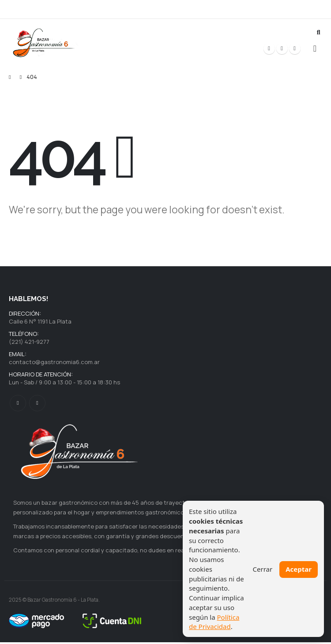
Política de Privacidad (214, 622)
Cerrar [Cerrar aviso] (263, 569)
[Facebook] (269, 48)
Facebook (18, 405)
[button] (318, 32)
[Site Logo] (44, 43)
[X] (282, 48)
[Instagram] (295, 48)
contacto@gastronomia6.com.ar (54, 363)
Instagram (37, 405)
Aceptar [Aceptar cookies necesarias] (299, 569)
